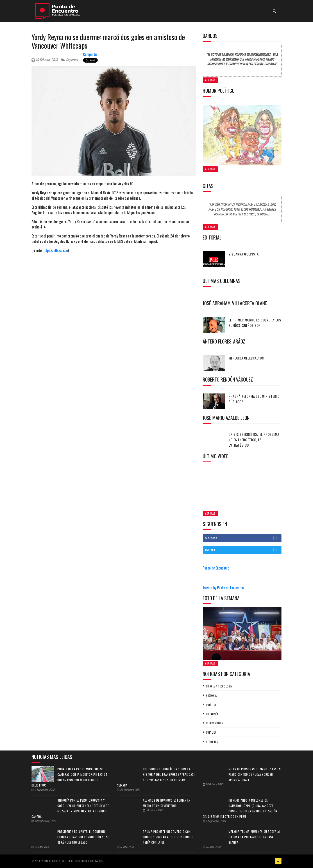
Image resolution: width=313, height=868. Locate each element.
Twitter (243, 550)
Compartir (90, 54)
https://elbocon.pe (55, 250)
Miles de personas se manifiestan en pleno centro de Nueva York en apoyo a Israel (255, 774)
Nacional (212, 696)
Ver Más (210, 80)
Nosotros (244, 11)
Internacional (215, 723)
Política (211, 705)
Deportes (69, 60)
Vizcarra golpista (244, 254)
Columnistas (197, 11)
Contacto (262, 11)
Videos (215, 11)
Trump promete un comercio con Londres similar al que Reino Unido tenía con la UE (168, 837)
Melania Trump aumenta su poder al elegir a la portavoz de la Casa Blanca (254, 837)
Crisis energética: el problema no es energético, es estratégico (254, 440)
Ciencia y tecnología (219, 686)
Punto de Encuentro (216, 568)
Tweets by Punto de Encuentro (223, 588)
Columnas (177, 11)
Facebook (243, 538)
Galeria (228, 11)
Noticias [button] (157, 11)
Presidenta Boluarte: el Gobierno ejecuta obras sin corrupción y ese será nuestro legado (83, 837)
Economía (212, 714)
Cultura (211, 732)
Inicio (144, 11)
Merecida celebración (246, 358)
